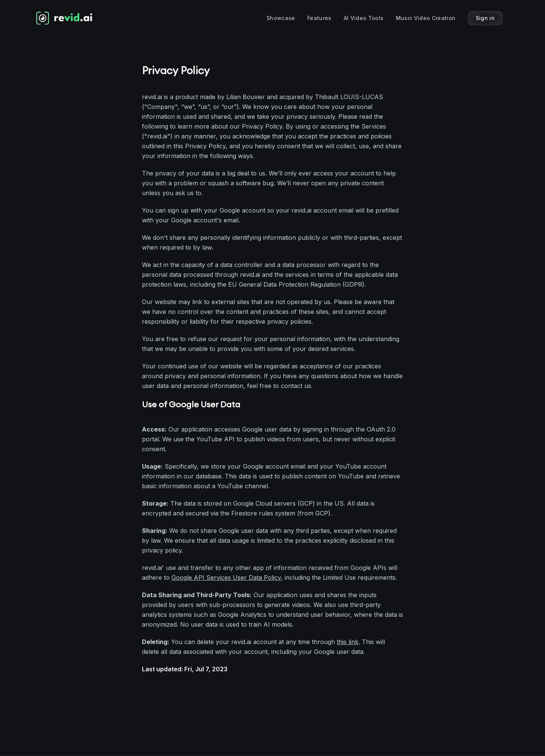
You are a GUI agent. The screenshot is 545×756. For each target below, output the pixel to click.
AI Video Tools (364, 18)
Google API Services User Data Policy (226, 577)
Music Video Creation (426, 18)
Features (319, 18)
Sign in (485, 18)
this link (348, 642)
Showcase (281, 18)
